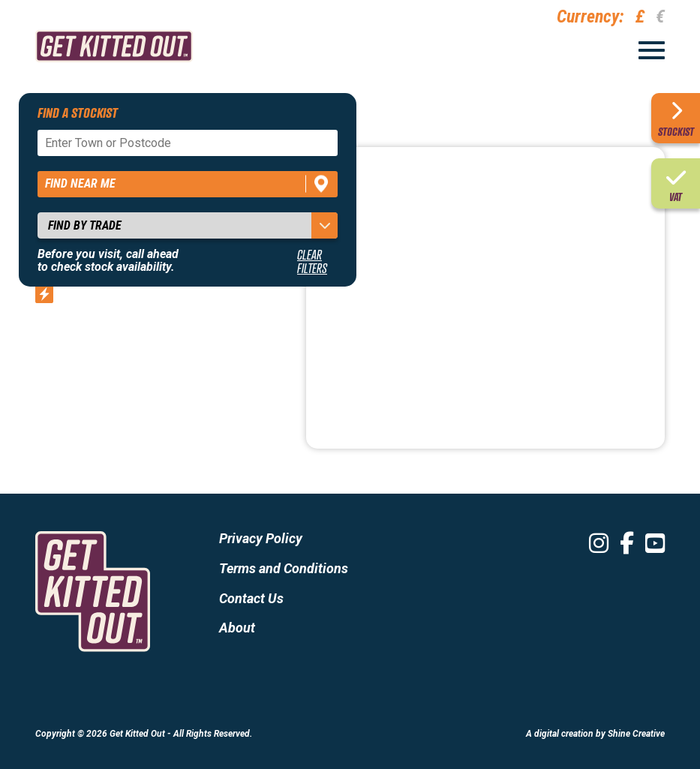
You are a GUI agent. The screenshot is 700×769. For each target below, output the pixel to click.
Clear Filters (312, 261)
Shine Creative (636, 734)
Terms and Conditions (284, 568)
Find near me (80, 183)
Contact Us (251, 598)
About (237, 628)
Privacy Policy (261, 538)
